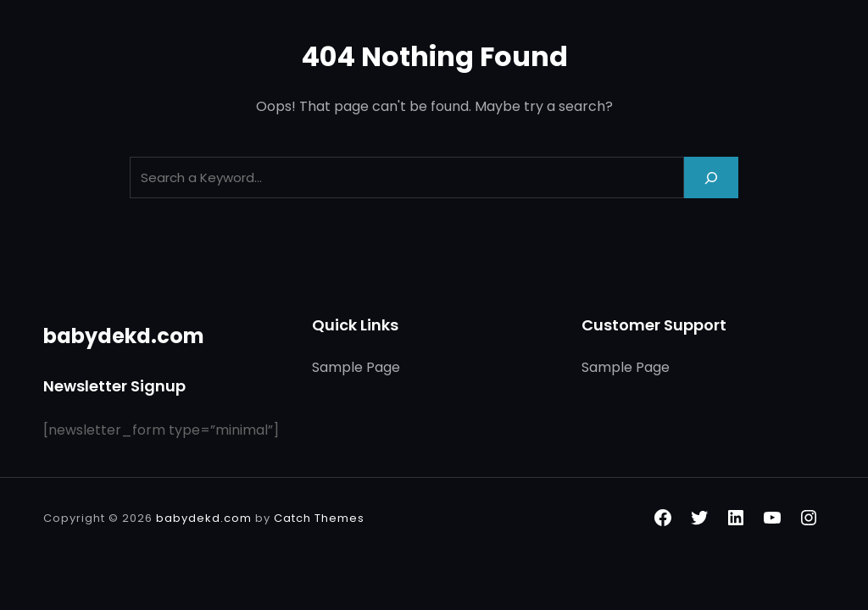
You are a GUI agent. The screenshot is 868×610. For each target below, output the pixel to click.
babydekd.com (124, 336)
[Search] (711, 177)
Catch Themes (319, 518)
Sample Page (356, 367)
